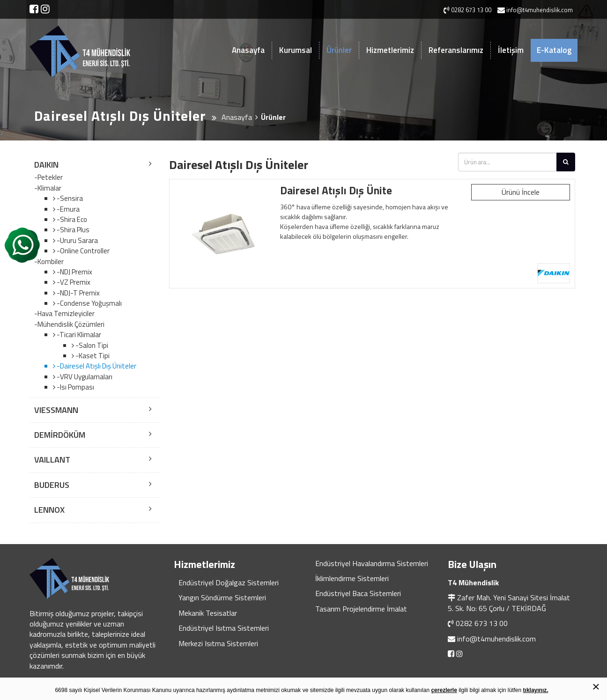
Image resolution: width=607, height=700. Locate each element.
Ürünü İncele (521, 192)
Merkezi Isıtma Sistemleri (218, 643)
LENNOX (49, 510)
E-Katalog (554, 50)
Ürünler (339, 50)
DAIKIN (46, 165)
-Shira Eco (71, 219)
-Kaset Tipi (92, 356)
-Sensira (69, 198)
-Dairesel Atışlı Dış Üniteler (96, 366)
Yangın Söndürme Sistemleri (222, 597)
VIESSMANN (56, 410)
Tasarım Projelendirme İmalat (361, 609)
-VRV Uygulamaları (84, 377)
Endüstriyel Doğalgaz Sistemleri (229, 582)
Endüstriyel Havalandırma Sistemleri (372, 563)
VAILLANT (52, 460)
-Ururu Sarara (77, 240)
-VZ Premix (73, 282)
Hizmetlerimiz (390, 50)
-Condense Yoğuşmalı (89, 303)
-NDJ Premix (74, 272)
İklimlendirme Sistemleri (352, 578)
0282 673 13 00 (482, 623)
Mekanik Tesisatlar (208, 613)
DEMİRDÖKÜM (60, 435)
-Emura (67, 209)
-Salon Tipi (91, 345)
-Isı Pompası (75, 387)
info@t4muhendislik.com (496, 639)
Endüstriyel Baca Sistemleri (358, 593)
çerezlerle (444, 690)
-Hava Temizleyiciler (64, 314)
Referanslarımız (456, 50)
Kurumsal (296, 50)
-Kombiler (49, 262)
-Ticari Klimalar (78, 335)
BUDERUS (52, 485)
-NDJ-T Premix (78, 293)
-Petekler (48, 177)
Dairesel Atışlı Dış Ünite (336, 190)
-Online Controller (82, 251)
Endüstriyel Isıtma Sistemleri (224, 628)
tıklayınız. (536, 690)
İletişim (511, 50)
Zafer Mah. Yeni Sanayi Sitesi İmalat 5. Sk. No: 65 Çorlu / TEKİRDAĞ (509, 603)
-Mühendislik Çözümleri (69, 324)
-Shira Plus (72, 230)
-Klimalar (48, 188)
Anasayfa (248, 50)
